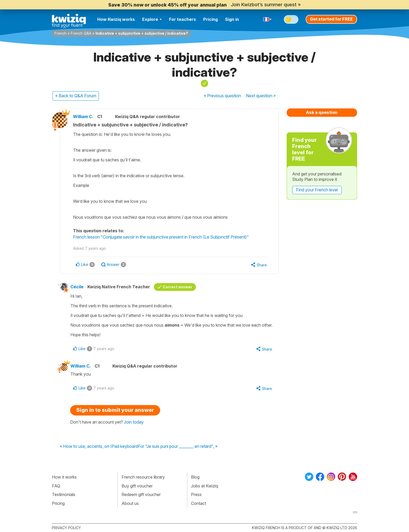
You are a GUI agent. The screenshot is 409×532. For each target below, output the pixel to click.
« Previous (222, 96)
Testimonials (64, 494)
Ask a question (322, 112)
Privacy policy (66, 528)
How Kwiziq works (116, 19)
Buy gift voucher (137, 486)
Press (196, 494)
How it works (64, 477)
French (61, 33)
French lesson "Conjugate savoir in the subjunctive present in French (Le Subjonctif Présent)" (161, 237)
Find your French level (317, 190)
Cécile (77, 287)
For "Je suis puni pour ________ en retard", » (178, 447)
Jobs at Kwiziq (204, 486)
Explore (152, 19)
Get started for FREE (331, 19)
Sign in (232, 19)
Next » (261, 96)
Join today (134, 422)
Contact (199, 503)
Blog (195, 477)
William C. (83, 117)
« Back (76, 96)
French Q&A (81, 33)
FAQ (56, 486)
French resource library (143, 477)
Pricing (210, 19)
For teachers (182, 19)
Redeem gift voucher (141, 494)
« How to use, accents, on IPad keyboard (99, 447)
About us (130, 503)
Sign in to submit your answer (115, 410)
